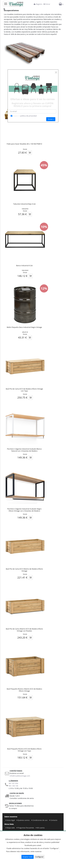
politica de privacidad (28, 116)
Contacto (53, 820)
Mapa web (10, 828)
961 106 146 (13, 786)
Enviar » (51, 119)
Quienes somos (23, 820)
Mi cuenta (40, 828)
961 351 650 (13, 783)
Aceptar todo (28, 857)
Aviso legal (10, 820)
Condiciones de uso (39, 820)
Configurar (39, 857)
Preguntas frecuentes (25, 828)
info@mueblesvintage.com (20, 776)
